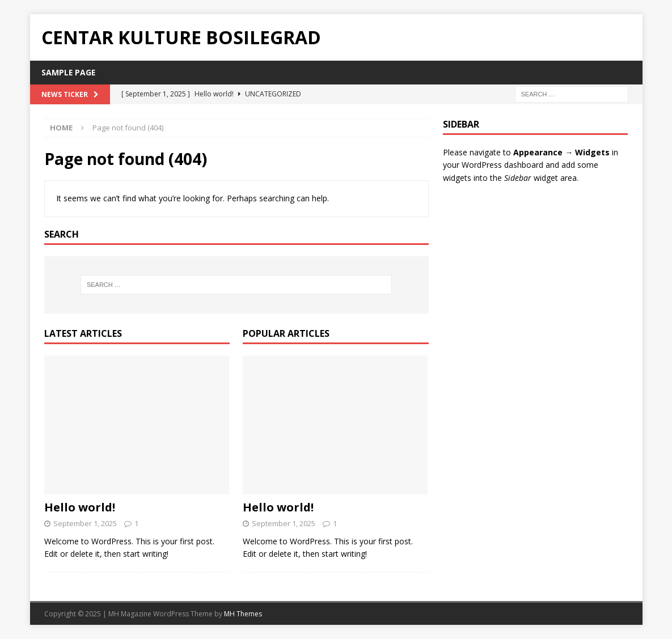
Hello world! (80, 507)
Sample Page (69, 72)
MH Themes (243, 614)
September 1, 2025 (85, 523)
